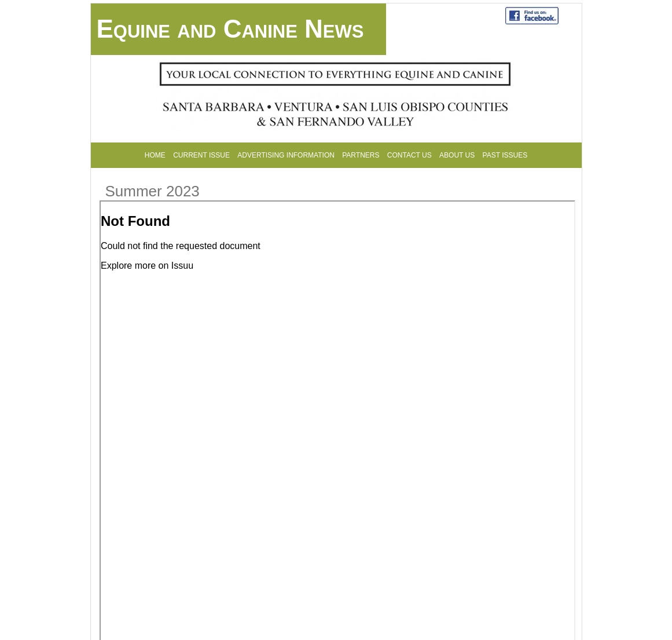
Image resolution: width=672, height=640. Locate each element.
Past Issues (505, 155)
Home (155, 155)
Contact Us (410, 155)
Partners (361, 155)
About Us (457, 155)
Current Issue (201, 155)
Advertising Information (286, 155)
